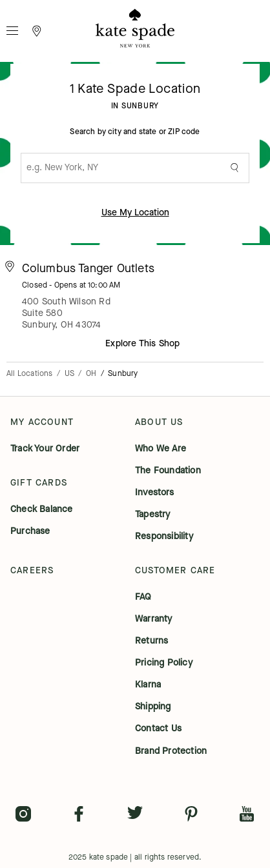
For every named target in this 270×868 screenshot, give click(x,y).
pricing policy (164, 663)
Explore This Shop (142, 343)
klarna (148, 685)
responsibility (164, 537)
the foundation (168, 471)
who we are (161, 449)
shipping (153, 707)
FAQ (143, 597)
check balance (42, 509)
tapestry (153, 515)
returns (151, 641)
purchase (30, 531)
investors (154, 493)
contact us (158, 729)
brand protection (171, 751)
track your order (45, 449)
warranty (154, 619)
